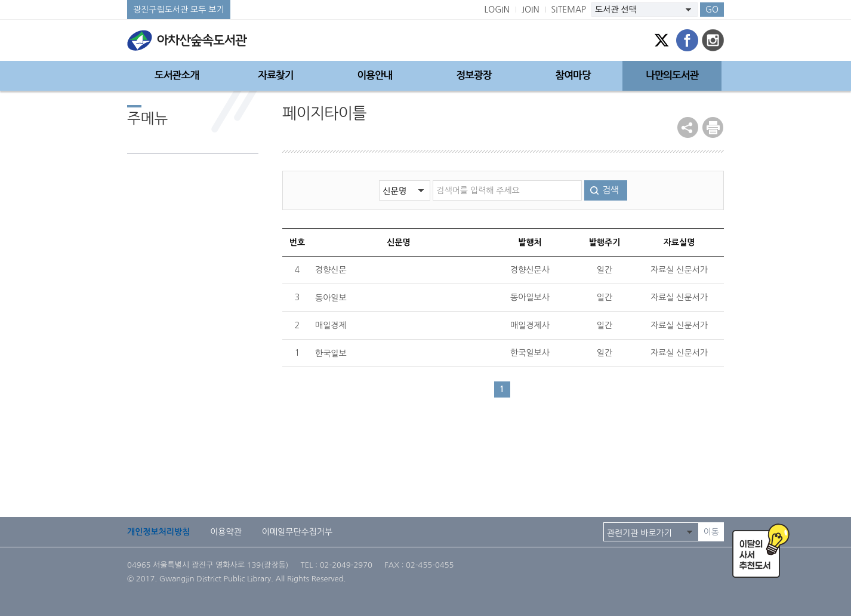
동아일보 (331, 298)
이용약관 (226, 532)
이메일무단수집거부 (297, 532)
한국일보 (331, 353)
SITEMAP (569, 10)
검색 (610, 190)
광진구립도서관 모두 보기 (179, 10)
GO (712, 10)
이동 (711, 532)
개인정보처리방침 (158, 532)
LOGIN (497, 10)
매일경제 (331, 325)
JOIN (531, 10)
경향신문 (331, 270)
